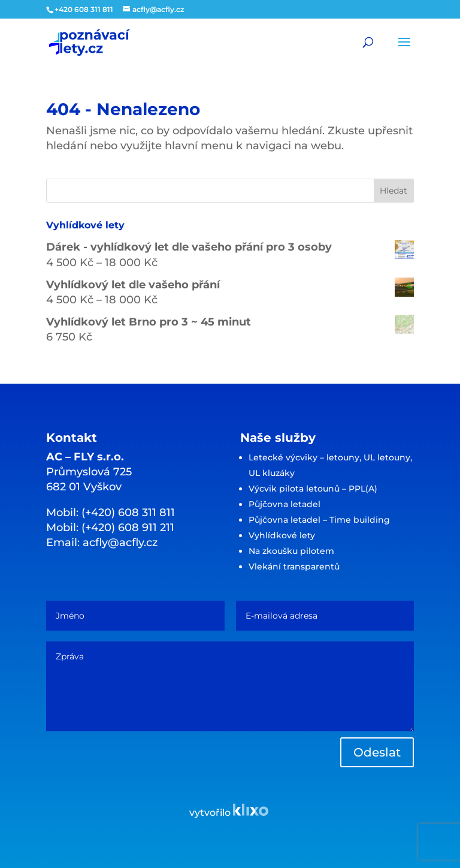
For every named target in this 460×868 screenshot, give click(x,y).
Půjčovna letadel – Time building (319, 520)
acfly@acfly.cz (120, 542)
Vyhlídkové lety (282, 535)
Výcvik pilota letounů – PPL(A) (313, 489)
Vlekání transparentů (294, 566)
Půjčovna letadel (285, 504)
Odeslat (377, 752)
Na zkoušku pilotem (291, 551)
